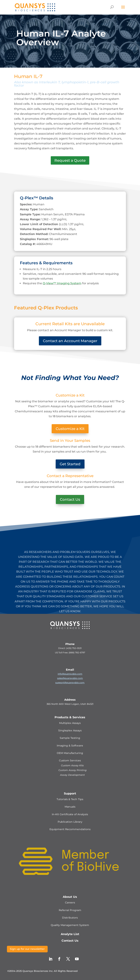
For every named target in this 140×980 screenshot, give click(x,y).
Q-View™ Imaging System (62, 283)
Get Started (70, 464)
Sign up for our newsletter (27, 949)
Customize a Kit (70, 429)
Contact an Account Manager (70, 341)
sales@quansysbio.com (70, 678)
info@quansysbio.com (70, 674)
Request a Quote (70, 160)
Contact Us (70, 499)
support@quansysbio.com (70, 683)
